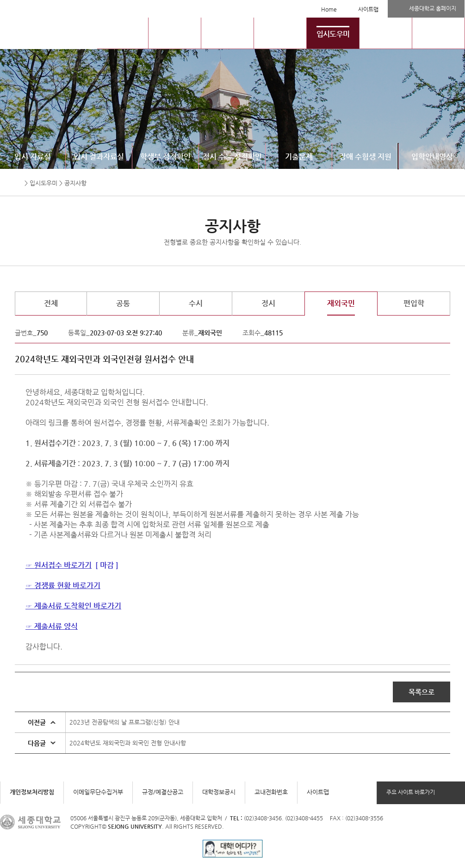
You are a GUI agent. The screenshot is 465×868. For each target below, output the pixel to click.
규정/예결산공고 (163, 792)
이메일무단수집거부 (98, 792)
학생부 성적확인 (165, 157)
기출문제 (299, 157)
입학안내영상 (432, 157)
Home (329, 9)
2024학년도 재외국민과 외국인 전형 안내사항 (128, 743)
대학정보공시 (219, 792)
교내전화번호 (271, 792)
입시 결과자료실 (99, 157)
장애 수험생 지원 (365, 157)
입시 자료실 (33, 157)
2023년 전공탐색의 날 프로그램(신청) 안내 (124, 722)
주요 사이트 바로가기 (411, 792)
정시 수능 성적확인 (232, 157)
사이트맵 (368, 9)
